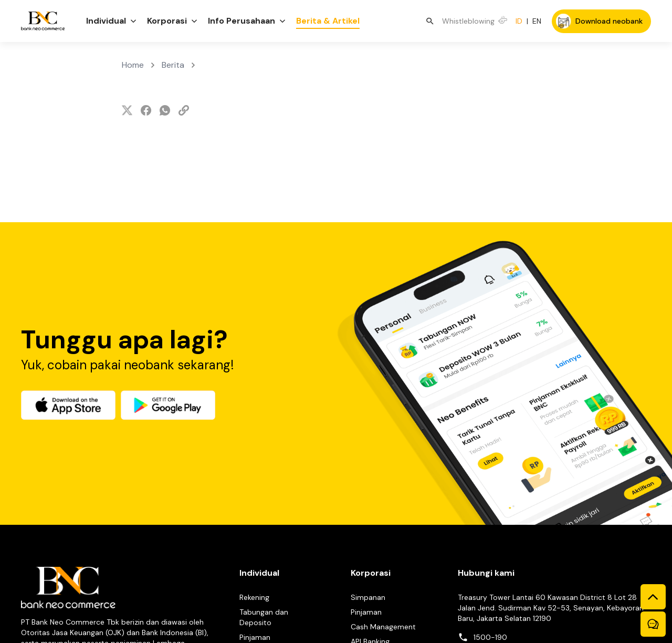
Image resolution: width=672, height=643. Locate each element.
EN (537, 21)
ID (519, 21)
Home (133, 65)
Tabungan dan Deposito (264, 617)
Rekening (254, 597)
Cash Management (383, 627)
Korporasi (371, 573)
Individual (259, 573)
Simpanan (368, 597)
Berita (173, 65)
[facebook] (146, 110)
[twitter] (127, 110)
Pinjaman (255, 637)
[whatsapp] (165, 110)
